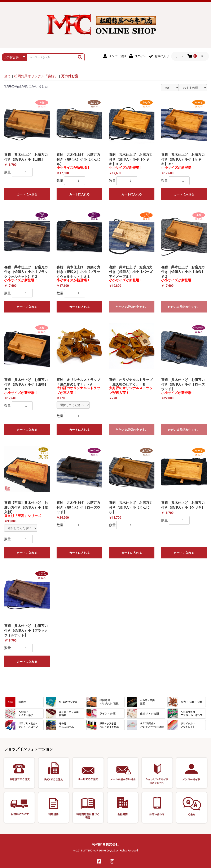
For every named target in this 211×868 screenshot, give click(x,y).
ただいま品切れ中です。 (132, 307)
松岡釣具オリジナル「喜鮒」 (36, 76)
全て (8, 76)
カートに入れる (27, 194)
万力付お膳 (70, 76)
